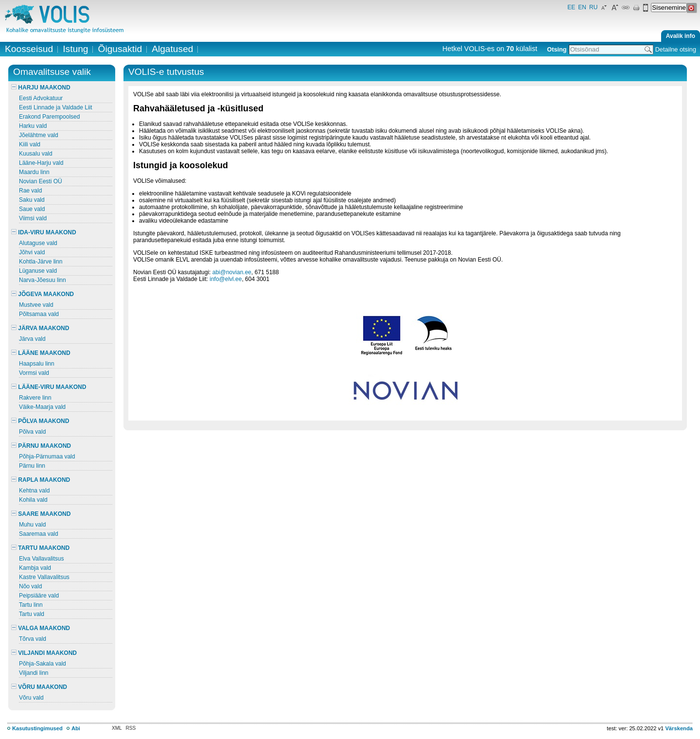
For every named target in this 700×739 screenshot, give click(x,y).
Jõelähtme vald (39, 135)
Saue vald (32, 209)
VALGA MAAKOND (41, 628)
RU (593, 7)
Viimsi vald (33, 218)
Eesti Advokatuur (41, 98)
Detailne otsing (676, 49)
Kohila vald (33, 500)
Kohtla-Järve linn (41, 262)
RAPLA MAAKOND (41, 480)
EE (571, 7)
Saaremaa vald (39, 534)
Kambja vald (35, 568)
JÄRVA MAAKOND (40, 328)
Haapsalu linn (37, 364)
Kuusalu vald (36, 154)
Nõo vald (30, 586)
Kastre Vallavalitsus (44, 577)
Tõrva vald (33, 639)
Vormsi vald (34, 373)
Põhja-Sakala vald (43, 664)
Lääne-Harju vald (41, 163)
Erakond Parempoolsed (49, 117)
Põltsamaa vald (39, 314)
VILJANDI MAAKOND (44, 653)
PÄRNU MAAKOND (41, 446)
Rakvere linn (35, 398)
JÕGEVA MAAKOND (43, 294)
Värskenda (679, 728)
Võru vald (31, 698)
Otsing (557, 49)
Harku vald (33, 126)
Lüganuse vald (38, 271)
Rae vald (30, 191)
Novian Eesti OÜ (41, 181)
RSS (131, 728)
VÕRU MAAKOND (39, 687)
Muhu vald (32, 525)
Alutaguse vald (38, 243)
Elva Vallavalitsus (41, 559)
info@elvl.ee (226, 279)
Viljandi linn (34, 673)
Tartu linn (31, 605)
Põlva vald (32, 432)
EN (582, 7)
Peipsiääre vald (39, 596)
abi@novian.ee (232, 272)
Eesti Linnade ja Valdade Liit (56, 107)
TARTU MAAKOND (40, 548)
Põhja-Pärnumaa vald (47, 457)
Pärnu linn (32, 466)
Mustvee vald (36, 305)
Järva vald (32, 339)
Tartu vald (32, 614)
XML (117, 728)
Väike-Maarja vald (42, 407)
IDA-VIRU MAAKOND (44, 232)
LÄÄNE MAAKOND (41, 353)
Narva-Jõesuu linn (43, 280)
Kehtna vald (34, 491)
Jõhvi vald (32, 252)
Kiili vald (30, 144)
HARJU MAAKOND (41, 88)
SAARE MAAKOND (41, 514)
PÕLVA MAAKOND (40, 421)
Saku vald (32, 200)
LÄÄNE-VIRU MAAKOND (49, 387)
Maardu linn (34, 172)
